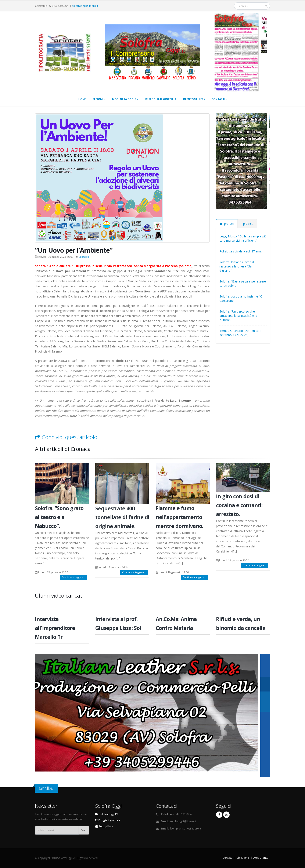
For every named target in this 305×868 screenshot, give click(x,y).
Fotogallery (194, 99)
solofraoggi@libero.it (85, 6)
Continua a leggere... (74, 577)
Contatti (218, 99)
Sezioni (98, 99)
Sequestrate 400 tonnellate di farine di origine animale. (122, 517)
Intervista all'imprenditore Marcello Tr (55, 628)
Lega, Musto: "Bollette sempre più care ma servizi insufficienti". (243, 238)
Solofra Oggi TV (125, 99)
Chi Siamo (243, 858)
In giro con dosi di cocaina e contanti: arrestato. (239, 505)
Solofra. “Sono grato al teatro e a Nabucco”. (59, 517)
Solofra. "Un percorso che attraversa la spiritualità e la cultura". (238, 316)
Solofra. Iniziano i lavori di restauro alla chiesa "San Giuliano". (237, 266)
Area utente (261, 858)
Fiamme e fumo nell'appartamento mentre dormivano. (179, 517)
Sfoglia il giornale (161, 99)
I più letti (227, 224)
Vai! (84, 830)
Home (82, 99)
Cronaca (84, 257)
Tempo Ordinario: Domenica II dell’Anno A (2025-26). (240, 333)
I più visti (247, 224)
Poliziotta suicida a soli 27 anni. (241, 251)
